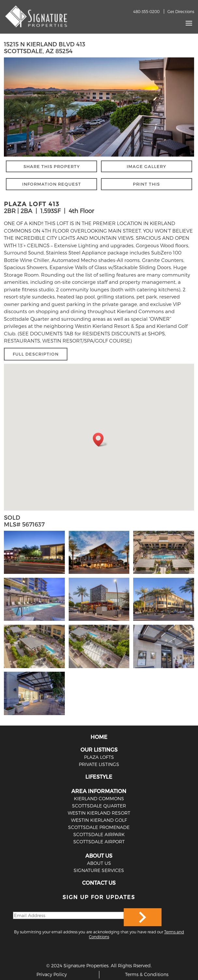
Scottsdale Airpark (99, 834)
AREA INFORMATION (99, 791)
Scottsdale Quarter (99, 806)
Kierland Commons (99, 798)
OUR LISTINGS (99, 750)
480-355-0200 (146, 11)
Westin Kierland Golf (99, 820)
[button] (100, 440)
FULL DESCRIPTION (36, 354)
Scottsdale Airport (99, 842)
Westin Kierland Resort (99, 813)
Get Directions (181, 11)
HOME (99, 737)
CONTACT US (99, 883)
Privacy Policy (52, 974)
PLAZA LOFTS (99, 757)
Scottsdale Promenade (99, 827)
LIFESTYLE (99, 777)
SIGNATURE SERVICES (99, 870)
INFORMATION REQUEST (52, 184)
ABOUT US (99, 856)
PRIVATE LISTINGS (99, 764)
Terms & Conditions (147, 974)
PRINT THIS (146, 184)
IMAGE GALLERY (146, 166)
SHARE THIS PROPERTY (52, 166)
